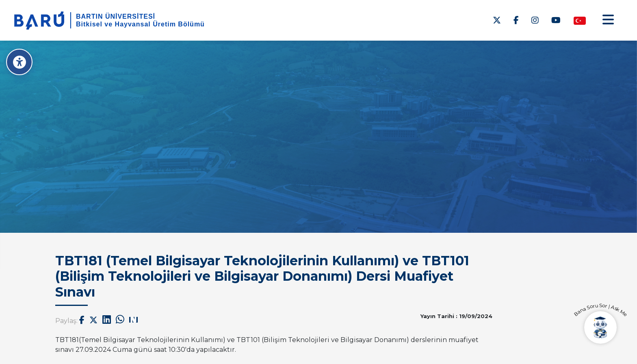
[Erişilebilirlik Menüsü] (19, 62)
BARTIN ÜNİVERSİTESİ (116, 16)
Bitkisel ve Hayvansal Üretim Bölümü (140, 24)
